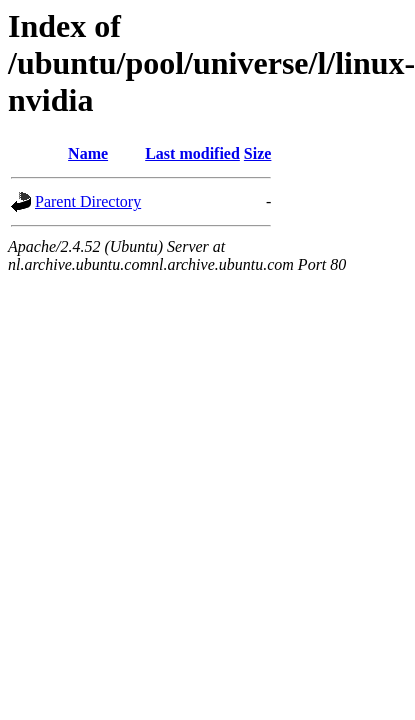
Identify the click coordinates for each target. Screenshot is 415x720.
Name (88, 153)
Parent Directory (88, 201)
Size (258, 153)
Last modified (192, 153)
